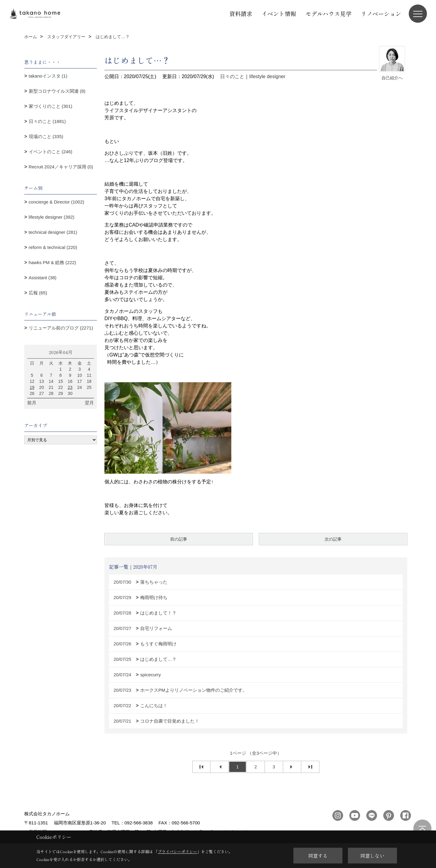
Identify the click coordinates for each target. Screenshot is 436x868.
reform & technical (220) (53, 247)
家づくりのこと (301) (51, 106)
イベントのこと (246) (51, 152)
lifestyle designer (267, 76)
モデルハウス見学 (329, 13)
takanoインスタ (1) (48, 76)
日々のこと (232, 76)
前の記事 (179, 539)
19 (32, 387)
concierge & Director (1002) (56, 202)
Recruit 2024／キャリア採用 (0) (61, 167)
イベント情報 (279, 13)
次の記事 (333, 539)
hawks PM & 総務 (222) (53, 262)
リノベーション (381, 13)
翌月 (89, 403)
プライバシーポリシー (177, 851)
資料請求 (241, 13)
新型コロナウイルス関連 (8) (57, 91)
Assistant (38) (43, 278)
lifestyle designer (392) (52, 217)
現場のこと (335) (46, 136)
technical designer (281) (53, 232)
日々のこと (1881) (47, 121)
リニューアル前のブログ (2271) (61, 328)
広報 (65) (38, 293)
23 (70, 387)
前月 (32, 403)
